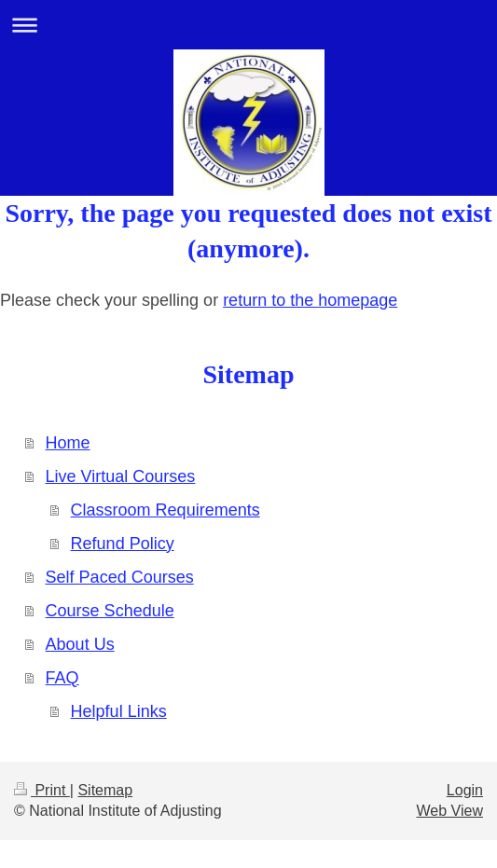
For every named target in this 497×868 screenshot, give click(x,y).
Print (42, 790)
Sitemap (105, 790)
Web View (450, 811)
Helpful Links (119, 711)
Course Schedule (110, 611)
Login (465, 790)
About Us (80, 644)
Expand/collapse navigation (248, 25)
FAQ (62, 678)
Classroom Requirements (166, 510)
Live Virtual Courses (121, 476)
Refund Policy (123, 544)
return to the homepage (310, 300)
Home (68, 443)
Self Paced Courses (120, 577)
